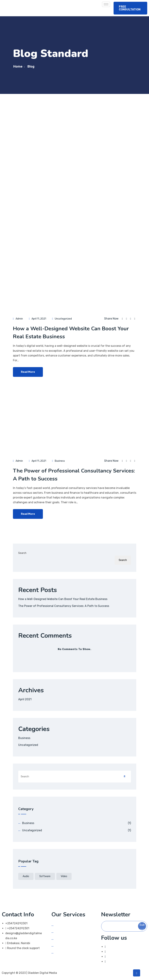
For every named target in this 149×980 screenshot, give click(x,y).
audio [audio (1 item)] (26, 876)
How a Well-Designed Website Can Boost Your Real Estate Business (63, 599)
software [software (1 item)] (45, 876)
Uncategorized (63, 319)
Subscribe (142, 927)
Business (60, 461)
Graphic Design (65, 946)
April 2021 (25, 699)
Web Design (63, 932)
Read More (28, 372)
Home (18, 66)
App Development (67, 939)
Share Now (111, 319)
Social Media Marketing (71, 925)
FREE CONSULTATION (130, 8)
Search (22, 553)
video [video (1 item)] (64, 876)
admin (19, 319)
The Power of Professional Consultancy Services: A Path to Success (64, 606)
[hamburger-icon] (106, 4)
